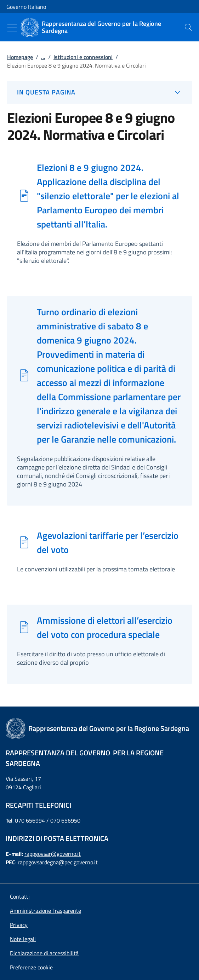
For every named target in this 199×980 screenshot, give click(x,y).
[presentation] (188, 27)
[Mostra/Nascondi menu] (12, 28)
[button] (31, 967)
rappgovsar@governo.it (53, 854)
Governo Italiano (26, 7)
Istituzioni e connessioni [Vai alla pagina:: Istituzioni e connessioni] (83, 57)
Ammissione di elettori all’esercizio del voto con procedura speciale (105, 627)
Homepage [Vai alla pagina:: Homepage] (20, 57)
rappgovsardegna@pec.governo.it (58, 862)
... (43, 57)
